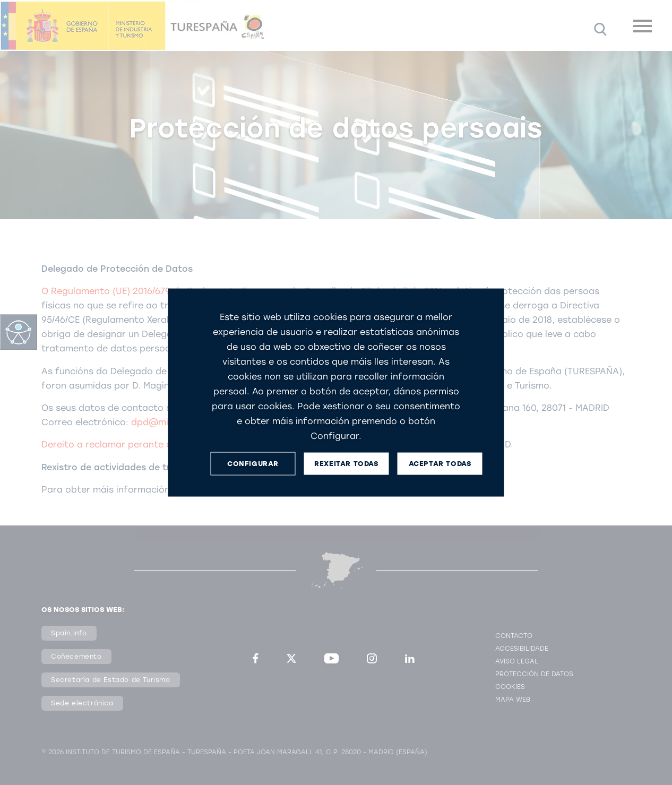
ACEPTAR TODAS (440, 464)
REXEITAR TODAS (346, 464)
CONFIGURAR (253, 464)
